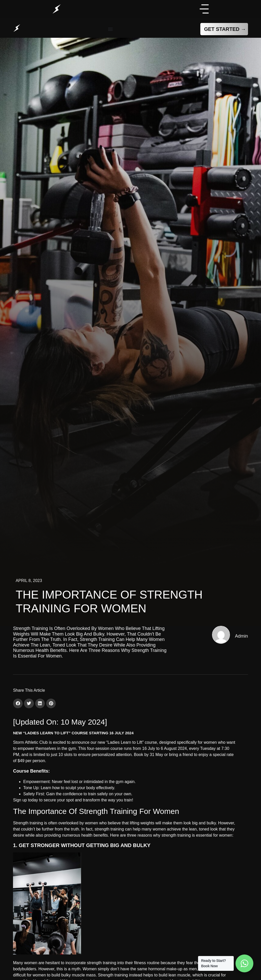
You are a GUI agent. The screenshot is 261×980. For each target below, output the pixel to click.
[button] (18, 703)
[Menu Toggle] (110, 29)
